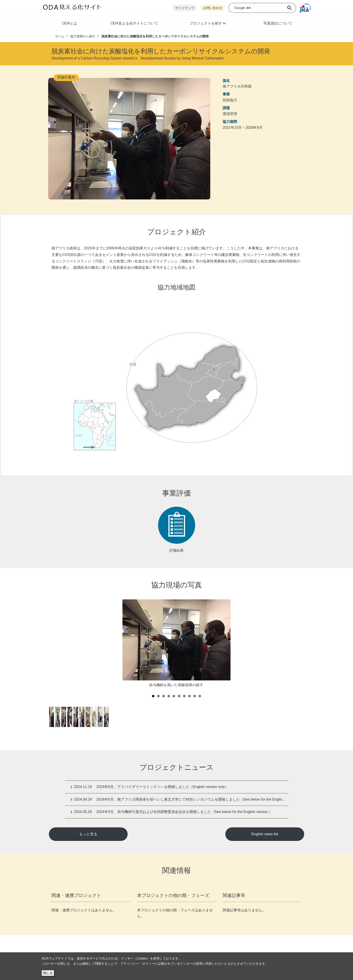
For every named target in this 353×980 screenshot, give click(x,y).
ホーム (60, 36)
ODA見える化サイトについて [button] (134, 23)
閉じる (48, 973)
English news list (265, 834)
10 (200, 696)
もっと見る (88, 834)
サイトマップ (185, 8)
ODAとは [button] (70, 23)
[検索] (260, 8)
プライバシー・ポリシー (138, 964)
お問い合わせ (213, 8)
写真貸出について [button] (278, 23)
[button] (207, 24)
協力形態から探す (83, 36)
